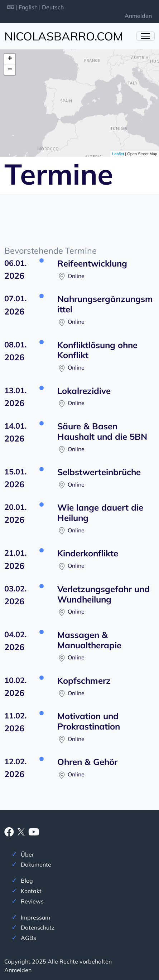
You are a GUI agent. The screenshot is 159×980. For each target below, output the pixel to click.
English (28, 7)
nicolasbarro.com (64, 36)
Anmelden (138, 16)
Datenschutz (38, 927)
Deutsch (53, 7)
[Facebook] (9, 833)
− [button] (10, 70)
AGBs (28, 938)
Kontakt (31, 891)
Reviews (32, 901)
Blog (27, 881)
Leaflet (118, 154)
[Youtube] (34, 833)
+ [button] (10, 59)
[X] (21, 831)
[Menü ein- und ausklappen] (146, 36)
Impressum (35, 917)
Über (27, 854)
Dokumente (36, 864)
